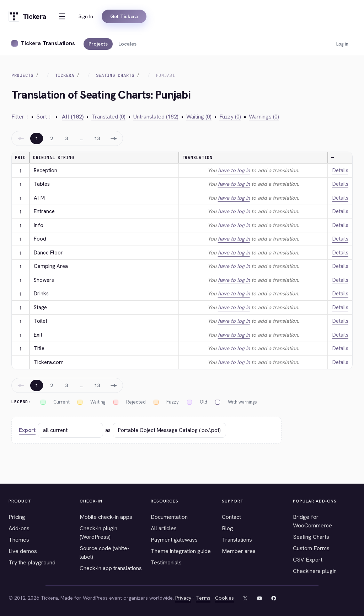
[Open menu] (62, 16)
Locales (127, 44)
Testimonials (166, 562)
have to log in (234, 170)
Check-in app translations (111, 568)
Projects (98, 44)
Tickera (65, 75)
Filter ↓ (20, 117)
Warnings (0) (264, 117)
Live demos (23, 551)
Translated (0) (108, 117)
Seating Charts (115, 75)
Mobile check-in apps (106, 517)
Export (27, 430)
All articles (164, 528)
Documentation (169, 517)
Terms (203, 598)
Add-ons (19, 528)
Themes (19, 540)
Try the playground (32, 562)
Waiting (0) (199, 117)
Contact (231, 517)
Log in (342, 44)
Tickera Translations (48, 43)
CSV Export (308, 560)
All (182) (73, 117)
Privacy (183, 598)
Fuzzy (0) (230, 117)
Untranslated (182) (156, 117)
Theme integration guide (181, 551)
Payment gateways (174, 540)
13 (97, 138)
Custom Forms (311, 548)
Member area (239, 551)
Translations (237, 540)
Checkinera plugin (315, 571)
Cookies (224, 598)
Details (340, 170)
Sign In (86, 16)
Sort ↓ (44, 117)
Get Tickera (124, 16)
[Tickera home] (27, 16)
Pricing (17, 517)
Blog (227, 528)
